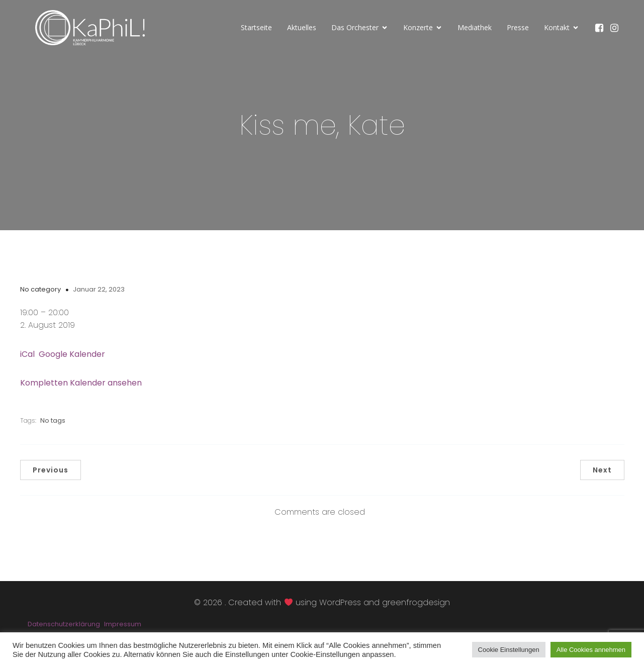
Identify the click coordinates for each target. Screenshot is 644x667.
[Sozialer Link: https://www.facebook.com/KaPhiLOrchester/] (602, 28)
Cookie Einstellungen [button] (509, 650)
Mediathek (475, 27)
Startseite (256, 27)
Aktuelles (302, 27)
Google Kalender (72, 354)
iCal (27, 354)
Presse (518, 27)
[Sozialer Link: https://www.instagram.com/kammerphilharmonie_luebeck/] (617, 28)
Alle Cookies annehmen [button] (591, 650)
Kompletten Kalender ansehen (81, 383)
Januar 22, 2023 (99, 289)
